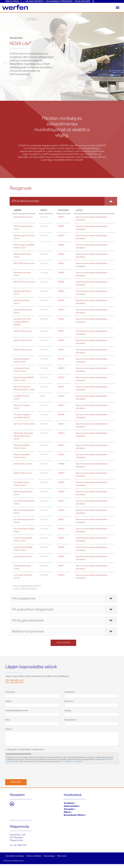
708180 (61, 319)
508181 (61, 245)
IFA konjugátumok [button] (65, 599)
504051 (61, 520)
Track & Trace (14, 1)
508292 (61, 310)
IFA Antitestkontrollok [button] (65, 201)
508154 (61, 359)
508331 (61, 501)
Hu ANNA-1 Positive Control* (21, 398)
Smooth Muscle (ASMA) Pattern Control (23, 539)
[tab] (63, 201)
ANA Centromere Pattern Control (23, 228)
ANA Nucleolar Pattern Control (22, 256)
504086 (61, 464)
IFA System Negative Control (22, 407)
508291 (61, 473)
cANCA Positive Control (23, 331)
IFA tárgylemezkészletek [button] (65, 621)
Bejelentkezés (83, 1)
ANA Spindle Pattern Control (22, 302)
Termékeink (69, 803)
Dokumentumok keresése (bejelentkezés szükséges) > (92, 219)
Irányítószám (70, 720)
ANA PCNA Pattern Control (24, 263)
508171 (61, 566)
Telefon (8, 701)
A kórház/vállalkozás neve (17, 711)
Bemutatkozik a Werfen (74, 815)
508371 (61, 217)
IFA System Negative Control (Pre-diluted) (22, 416)
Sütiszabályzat (49, 856)
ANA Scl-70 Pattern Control (24, 282)
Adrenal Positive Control (23, 217)
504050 (61, 368)
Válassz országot (34, 1)
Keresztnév (10, 692)
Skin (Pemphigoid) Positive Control (24, 502)
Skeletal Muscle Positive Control (23, 493)
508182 (61, 291)
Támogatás (69, 809)
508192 (61, 263)
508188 (61, 547)
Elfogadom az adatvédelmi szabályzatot (25, 750)
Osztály (68, 711)
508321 (61, 492)
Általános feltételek (34, 856)
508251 (61, 424)
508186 (61, 415)
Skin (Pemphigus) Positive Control (24, 521)
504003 (61, 433)
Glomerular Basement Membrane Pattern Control (24, 388)
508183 (61, 254)
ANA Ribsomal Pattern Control (22, 274)
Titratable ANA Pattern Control (22, 567)
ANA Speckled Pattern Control (22, 293)
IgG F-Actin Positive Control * (24, 425)
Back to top (118, 862)
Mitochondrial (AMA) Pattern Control (22, 447)
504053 (61, 538)
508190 (61, 378)
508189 (61, 301)
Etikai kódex (62, 856)
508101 (61, 236)
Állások (67, 812)
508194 (61, 387)
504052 (61, 455)
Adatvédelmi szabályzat (15, 856)
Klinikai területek (71, 806)
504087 (61, 340)
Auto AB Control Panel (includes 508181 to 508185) (22, 322)
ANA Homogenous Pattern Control (24, 237)
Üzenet (8, 729)
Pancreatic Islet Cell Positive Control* (21, 484)
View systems (63, 643)
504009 (61, 575)
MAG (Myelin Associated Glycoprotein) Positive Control (23, 436)
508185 (61, 282)
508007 (61, 405)
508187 (61, 445)
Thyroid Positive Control (23, 557)
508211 (61, 350)
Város (8, 720)
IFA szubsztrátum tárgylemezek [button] (65, 610)
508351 (61, 557)
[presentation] (23, 771)
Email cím (69, 701)
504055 (61, 510)
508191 (61, 331)
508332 (61, 529)
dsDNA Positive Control (23, 350)
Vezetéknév (69, 692)
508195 (61, 273)
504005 (61, 482)
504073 (61, 396)
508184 (61, 226)
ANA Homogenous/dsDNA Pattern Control (24, 246)
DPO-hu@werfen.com (68, 761)
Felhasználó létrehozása (59, 1)
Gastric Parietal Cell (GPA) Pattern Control (24, 379)
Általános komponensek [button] (65, 632)
